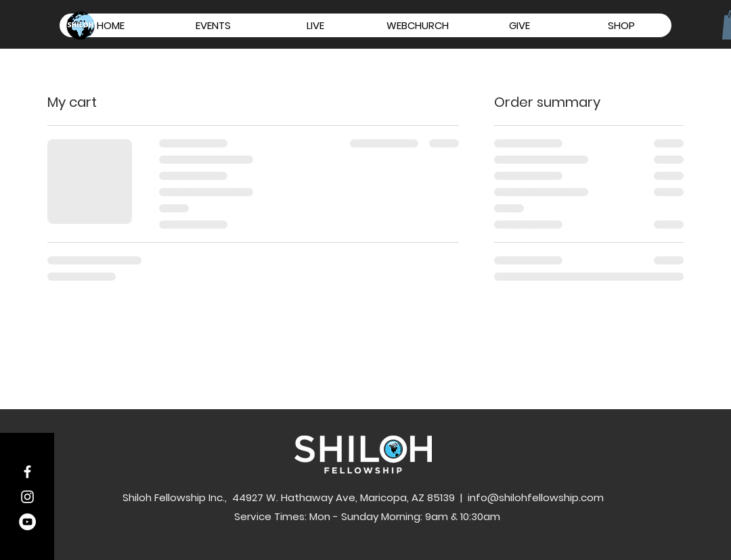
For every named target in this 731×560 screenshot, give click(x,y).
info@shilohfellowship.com (536, 497)
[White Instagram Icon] (27, 497)
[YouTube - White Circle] (27, 522)
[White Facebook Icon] (27, 472)
